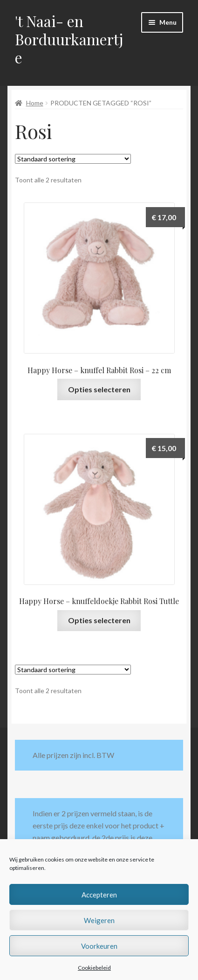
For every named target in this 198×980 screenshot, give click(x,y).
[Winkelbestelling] (73, 159)
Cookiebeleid (94, 968)
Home (35, 103)
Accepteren (99, 895)
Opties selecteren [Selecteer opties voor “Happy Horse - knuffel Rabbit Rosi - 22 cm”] (99, 389)
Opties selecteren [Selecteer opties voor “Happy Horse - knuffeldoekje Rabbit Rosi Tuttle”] (99, 620)
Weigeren (99, 920)
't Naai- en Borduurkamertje (69, 39)
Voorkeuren (99, 946)
